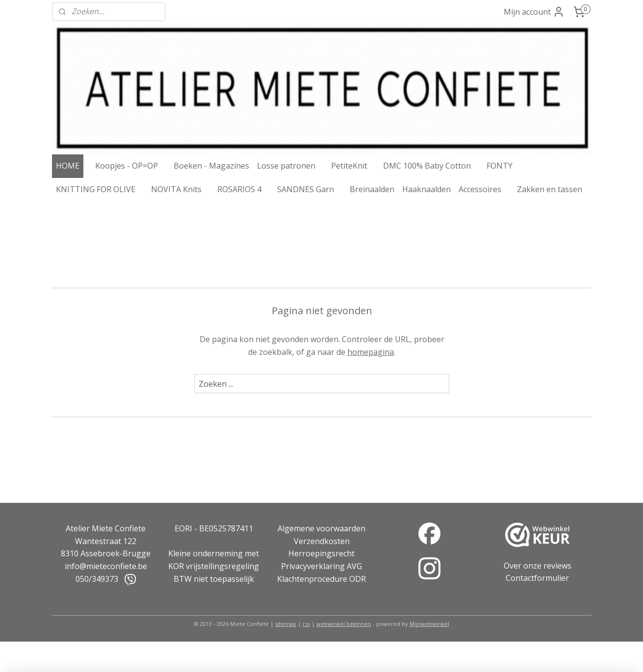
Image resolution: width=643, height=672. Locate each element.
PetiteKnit (349, 166)
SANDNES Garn (306, 189)
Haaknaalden (426, 189)
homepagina (371, 352)
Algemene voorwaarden (321, 528)
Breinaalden (372, 189)
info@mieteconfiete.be (106, 566)
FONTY (500, 166)
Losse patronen (286, 166)
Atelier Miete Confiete (106, 528)
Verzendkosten (322, 541)
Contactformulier (537, 578)
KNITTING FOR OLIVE (96, 189)
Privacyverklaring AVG (321, 566)
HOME (68, 166)
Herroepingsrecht (321, 553)
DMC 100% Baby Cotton (427, 166)
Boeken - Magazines (211, 166)
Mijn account (534, 12)
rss (306, 624)
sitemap (286, 624)
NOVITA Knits (176, 189)
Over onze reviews (538, 566)
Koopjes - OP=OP (127, 166)
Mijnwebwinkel (429, 624)
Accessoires (480, 189)
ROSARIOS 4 (239, 189)
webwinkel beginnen (344, 624)
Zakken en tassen (550, 189)
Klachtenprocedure (312, 579)
